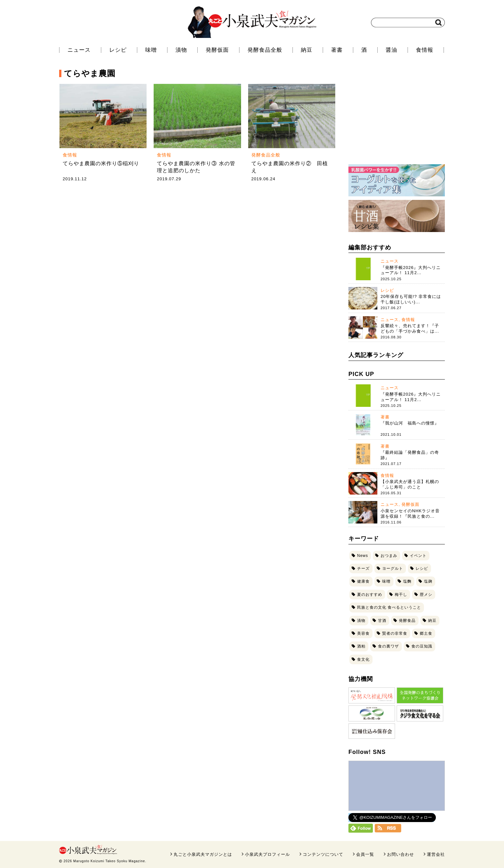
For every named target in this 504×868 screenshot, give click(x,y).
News (363, 556)
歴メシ (426, 595)
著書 (337, 50)
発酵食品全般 (265, 50)
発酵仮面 (217, 50)
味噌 (151, 50)
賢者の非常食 (395, 633)
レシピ (118, 50)
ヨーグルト (393, 568)
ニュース (79, 50)
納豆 (307, 50)
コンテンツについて (323, 854)
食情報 (425, 50)
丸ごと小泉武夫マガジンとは (203, 854)
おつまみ (389, 556)
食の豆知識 (422, 646)
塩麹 (428, 581)
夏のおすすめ (370, 595)
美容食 (363, 633)
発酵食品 (407, 621)
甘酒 (382, 621)
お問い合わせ (401, 854)
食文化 (363, 659)
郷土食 (426, 633)
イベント (418, 556)
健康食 (363, 581)
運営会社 (436, 854)
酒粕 (361, 646)
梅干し (401, 595)
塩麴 (407, 581)
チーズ (363, 568)
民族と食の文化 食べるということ (389, 607)
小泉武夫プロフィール (267, 854)
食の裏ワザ (388, 646)
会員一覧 (365, 854)
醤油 (392, 50)
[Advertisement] (397, 117)
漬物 (181, 50)
